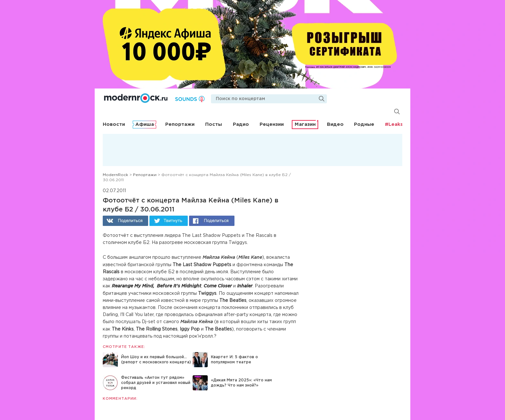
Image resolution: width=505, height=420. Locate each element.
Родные (364, 124)
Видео (335, 124)
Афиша (145, 124)
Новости (114, 124)
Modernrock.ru (136, 98)
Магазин (305, 124)
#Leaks (394, 124)
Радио (241, 124)
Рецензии (272, 124)
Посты (214, 124)
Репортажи (180, 124)
